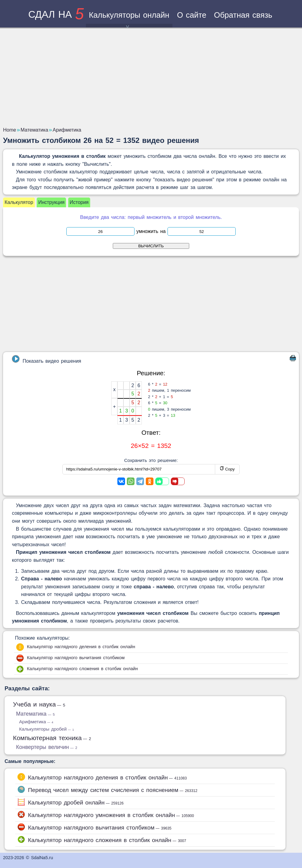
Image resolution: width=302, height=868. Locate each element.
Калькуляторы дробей (47, 729)
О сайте (192, 15)
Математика (36, 714)
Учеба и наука (39, 704)
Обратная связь (243, 15)
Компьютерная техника (52, 738)
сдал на (56, 14)
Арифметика (36, 722)
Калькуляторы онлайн (129, 19)
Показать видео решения (46, 359)
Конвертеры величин (47, 747)
